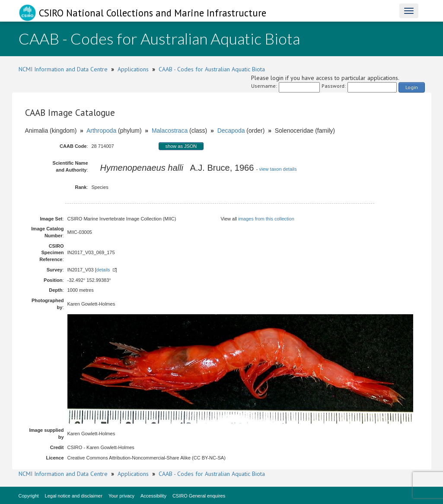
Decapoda (231, 131)
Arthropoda (101, 131)
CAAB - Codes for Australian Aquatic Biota (212, 69)
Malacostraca (170, 131)
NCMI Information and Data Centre (63, 69)
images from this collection (266, 219)
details (103, 270)
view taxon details (278, 169)
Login (412, 87)
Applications (133, 69)
